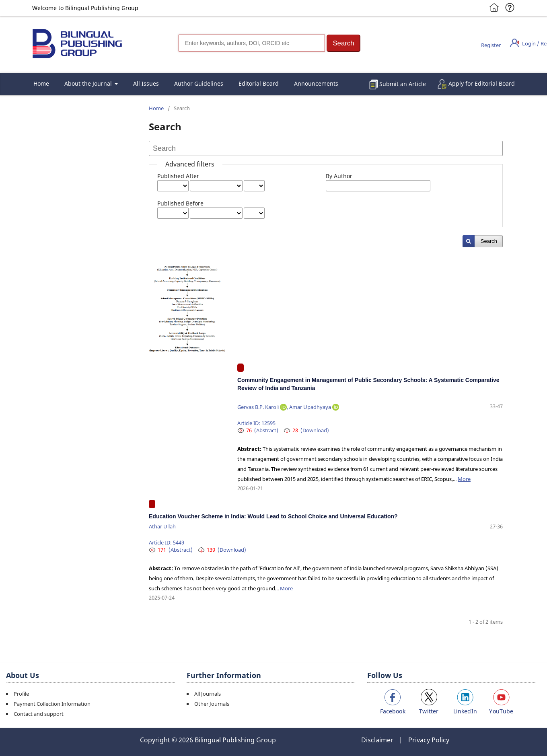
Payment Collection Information (52, 704)
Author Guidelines (199, 83)
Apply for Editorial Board (482, 83)
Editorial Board (259, 83)
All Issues (146, 83)
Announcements (316, 83)
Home (41, 83)
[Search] (252, 43)
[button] (343, 43)
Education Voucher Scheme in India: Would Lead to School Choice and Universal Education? (273, 516)
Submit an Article (403, 84)
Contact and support (39, 714)
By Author (339, 176)
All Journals (208, 694)
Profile (21, 694)
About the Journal (89, 83)
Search (489, 241)
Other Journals (212, 704)
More (464, 479)
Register (491, 45)
